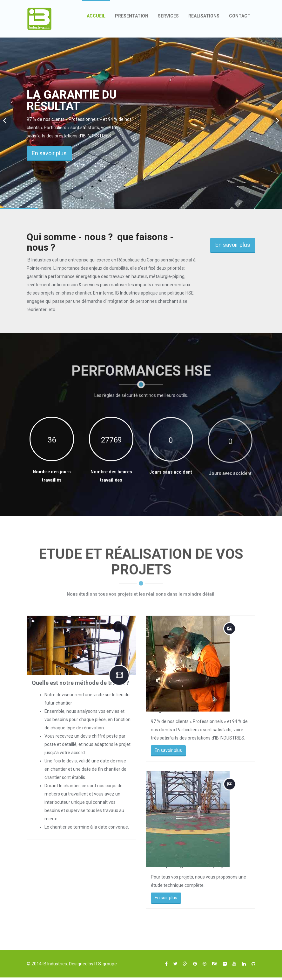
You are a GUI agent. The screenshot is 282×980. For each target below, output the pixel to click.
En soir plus (171, 898)
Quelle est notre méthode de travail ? (80, 683)
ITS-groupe (106, 964)
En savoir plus (49, 153)
